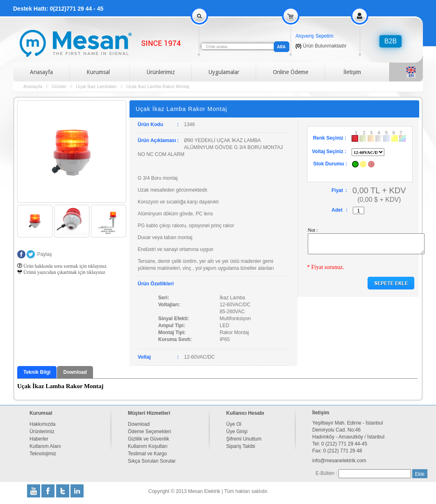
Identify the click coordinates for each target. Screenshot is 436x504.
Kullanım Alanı (45, 446)
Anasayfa (41, 72)
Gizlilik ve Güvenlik (149, 439)
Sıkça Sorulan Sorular (152, 461)
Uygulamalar (224, 72)
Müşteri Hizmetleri (149, 413)
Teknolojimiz (43, 454)
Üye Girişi (237, 432)
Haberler (39, 439)
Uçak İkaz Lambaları (96, 86)
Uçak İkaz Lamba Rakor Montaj (158, 86)
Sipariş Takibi (241, 446)
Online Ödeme (291, 72)
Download (75, 372)
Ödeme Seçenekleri (149, 432)
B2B (391, 41)
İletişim (352, 72)
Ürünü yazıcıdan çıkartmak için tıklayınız (61, 272)
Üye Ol (234, 424)
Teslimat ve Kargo (147, 454)
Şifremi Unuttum (244, 439)
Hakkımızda (42, 424)
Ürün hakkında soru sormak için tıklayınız (62, 266)
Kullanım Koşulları (148, 446)
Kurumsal (98, 72)
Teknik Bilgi (37, 372)
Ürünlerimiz (161, 72)
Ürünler (59, 86)
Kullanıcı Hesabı (245, 413)
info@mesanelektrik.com (339, 461)
